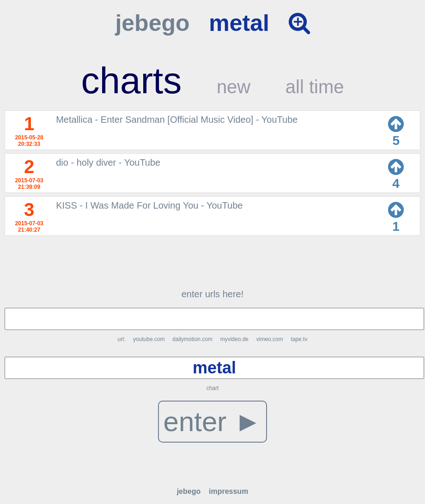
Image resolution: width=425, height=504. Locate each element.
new (234, 87)
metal (239, 23)
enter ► (213, 422)
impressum (228, 491)
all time (315, 87)
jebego (152, 23)
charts (131, 81)
